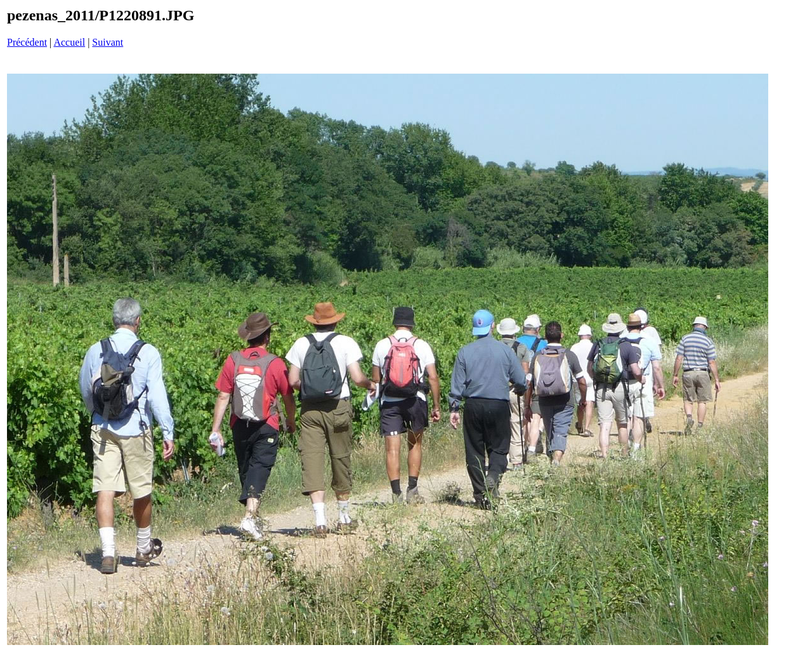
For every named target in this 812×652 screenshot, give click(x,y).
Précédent (27, 42)
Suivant (108, 42)
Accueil (69, 42)
